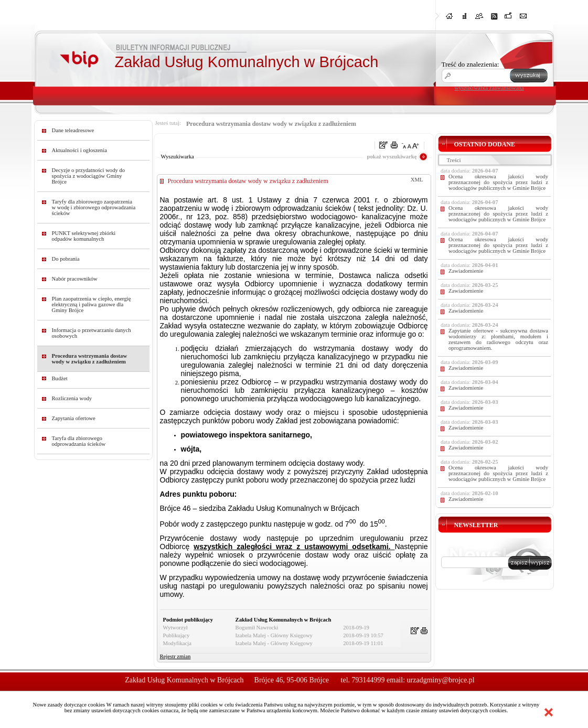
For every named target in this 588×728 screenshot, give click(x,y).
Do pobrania (66, 259)
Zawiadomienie (466, 271)
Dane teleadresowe (73, 130)
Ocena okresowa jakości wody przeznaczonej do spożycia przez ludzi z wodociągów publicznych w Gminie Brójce (498, 182)
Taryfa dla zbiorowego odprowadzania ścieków (79, 441)
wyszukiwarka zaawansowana (489, 88)
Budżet (60, 378)
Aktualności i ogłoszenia (79, 150)
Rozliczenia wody (72, 398)
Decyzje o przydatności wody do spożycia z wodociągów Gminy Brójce (89, 176)
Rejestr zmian (175, 656)
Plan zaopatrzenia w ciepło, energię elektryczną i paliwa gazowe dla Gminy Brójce (92, 304)
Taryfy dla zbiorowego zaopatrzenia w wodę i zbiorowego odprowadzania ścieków (94, 207)
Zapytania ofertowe (74, 418)
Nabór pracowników (75, 279)
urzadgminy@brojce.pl (441, 680)
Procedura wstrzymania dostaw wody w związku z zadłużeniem (90, 359)
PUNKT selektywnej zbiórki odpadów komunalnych (84, 236)
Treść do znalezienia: (471, 64)
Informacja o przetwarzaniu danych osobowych (92, 333)
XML (417, 180)
